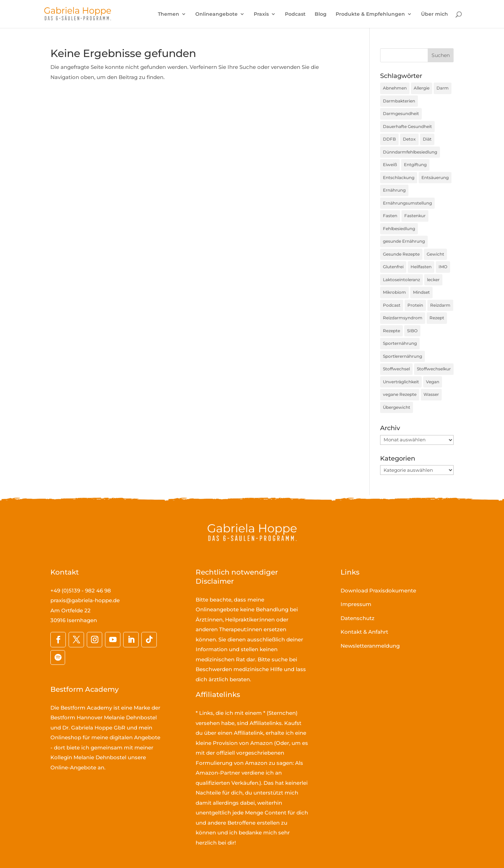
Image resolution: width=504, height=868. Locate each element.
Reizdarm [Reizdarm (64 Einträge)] (440, 305)
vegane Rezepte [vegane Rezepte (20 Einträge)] (400, 394)
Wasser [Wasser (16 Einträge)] (431, 394)
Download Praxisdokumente (378, 590)
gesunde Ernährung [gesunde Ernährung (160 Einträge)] (404, 241)
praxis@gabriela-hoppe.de (85, 600)
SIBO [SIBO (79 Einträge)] (412, 331)
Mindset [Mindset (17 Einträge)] (421, 292)
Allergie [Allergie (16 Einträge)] (422, 88)
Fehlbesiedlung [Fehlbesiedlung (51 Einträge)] (399, 229)
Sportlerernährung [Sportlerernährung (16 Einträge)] (402, 356)
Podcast (295, 14)
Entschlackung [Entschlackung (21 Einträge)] (399, 177)
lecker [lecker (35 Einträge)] (433, 280)
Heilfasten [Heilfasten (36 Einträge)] (421, 267)
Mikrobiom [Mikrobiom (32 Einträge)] (394, 292)
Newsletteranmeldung (370, 646)
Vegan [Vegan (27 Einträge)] (433, 382)
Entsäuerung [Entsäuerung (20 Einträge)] (435, 177)
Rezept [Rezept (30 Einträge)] (437, 318)
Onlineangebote (216, 14)
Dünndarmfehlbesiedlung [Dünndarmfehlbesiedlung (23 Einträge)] (410, 152)
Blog (321, 14)
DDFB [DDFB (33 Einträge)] (389, 139)
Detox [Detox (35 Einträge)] (409, 139)
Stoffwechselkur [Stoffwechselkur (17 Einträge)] (434, 369)
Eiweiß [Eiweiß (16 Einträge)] (390, 165)
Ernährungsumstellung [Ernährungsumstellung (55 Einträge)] (407, 203)
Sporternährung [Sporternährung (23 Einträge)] (400, 343)
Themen (169, 14)
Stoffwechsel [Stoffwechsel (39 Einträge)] (396, 369)
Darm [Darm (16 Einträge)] (443, 88)
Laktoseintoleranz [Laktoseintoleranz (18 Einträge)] (401, 280)
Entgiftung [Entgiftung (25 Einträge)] (415, 165)
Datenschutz (358, 618)
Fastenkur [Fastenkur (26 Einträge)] (415, 216)
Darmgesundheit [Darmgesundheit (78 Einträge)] (401, 113)
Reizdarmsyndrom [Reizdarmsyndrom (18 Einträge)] (403, 318)
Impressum (356, 604)
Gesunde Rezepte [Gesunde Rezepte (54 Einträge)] (401, 254)
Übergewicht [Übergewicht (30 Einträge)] (397, 407)
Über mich (435, 14)
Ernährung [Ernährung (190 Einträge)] (394, 190)
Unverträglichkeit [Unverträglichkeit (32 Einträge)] (401, 382)
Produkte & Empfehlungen (370, 14)
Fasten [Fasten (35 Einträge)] (390, 216)
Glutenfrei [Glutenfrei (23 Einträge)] (393, 267)
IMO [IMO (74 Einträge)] (443, 267)
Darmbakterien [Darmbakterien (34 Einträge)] (399, 101)
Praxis (261, 14)
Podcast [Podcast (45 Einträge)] (392, 305)
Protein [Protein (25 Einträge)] (415, 305)
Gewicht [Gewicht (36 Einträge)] (435, 254)
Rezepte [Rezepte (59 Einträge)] (391, 331)
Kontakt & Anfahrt (364, 632)
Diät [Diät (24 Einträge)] (427, 139)
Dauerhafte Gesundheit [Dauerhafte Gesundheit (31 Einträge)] (407, 126)
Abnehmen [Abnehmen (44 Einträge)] (395, 88)
